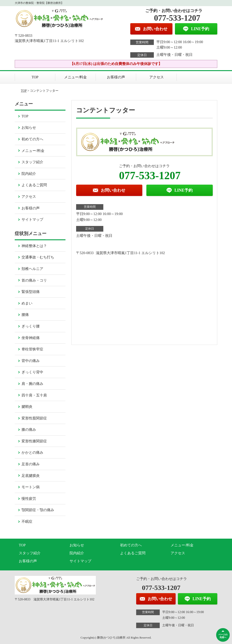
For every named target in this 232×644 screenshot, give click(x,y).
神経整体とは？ (34, 246)
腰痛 (25, 315)
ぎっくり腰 (31, 326)
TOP (35, 77)
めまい (27, 303)
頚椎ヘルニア (32, 269)
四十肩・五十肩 (34, 395)
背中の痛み (31, 361)
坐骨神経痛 (31, 338)
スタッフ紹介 (32, 162)
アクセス (157, 77)
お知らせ (29, 128)
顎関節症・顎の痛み (38, 510)
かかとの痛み (32, 452)
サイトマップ (32, 219)
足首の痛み (31, 464)
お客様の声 (116, 77)
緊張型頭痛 (31, 292)
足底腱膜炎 (31, 476)
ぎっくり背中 (32, 372)
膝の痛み (29, 430)
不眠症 (27, 521)
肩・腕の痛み (32, 384)
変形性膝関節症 (34, 441)
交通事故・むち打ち (38, 257)
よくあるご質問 (34, 185)
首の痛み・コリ (34, 280)
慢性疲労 (29, 499)
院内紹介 (29, 174)
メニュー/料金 (75, 77)
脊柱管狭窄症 (32, 349)
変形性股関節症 (34, 418)
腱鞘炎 (27, 407)
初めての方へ (32, 139)
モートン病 (31, 487)
